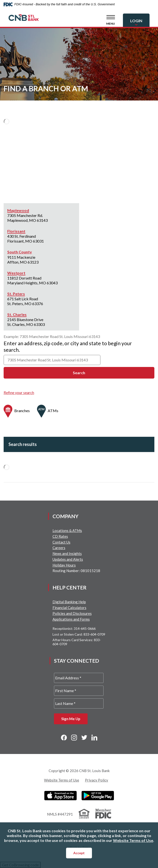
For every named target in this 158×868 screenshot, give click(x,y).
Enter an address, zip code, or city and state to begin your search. (68, 346)
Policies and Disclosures (72, 613)
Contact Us (61, 542)
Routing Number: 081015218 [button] (76, 571)
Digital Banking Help (69, 602)
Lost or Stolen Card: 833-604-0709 (79, 634)
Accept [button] (79, 853)
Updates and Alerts (68, 559)
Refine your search (19, 392)
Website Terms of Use (62, 780)
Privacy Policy (97, 780)
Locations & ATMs (67, 531)
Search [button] (79, 373)
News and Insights (67, 553)
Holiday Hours (64, 565)
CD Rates (60, 536)
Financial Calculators (69, 608)
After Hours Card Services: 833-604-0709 (77, 642)
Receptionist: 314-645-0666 (74, 628)
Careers (59, 548)
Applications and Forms (71, 619)
